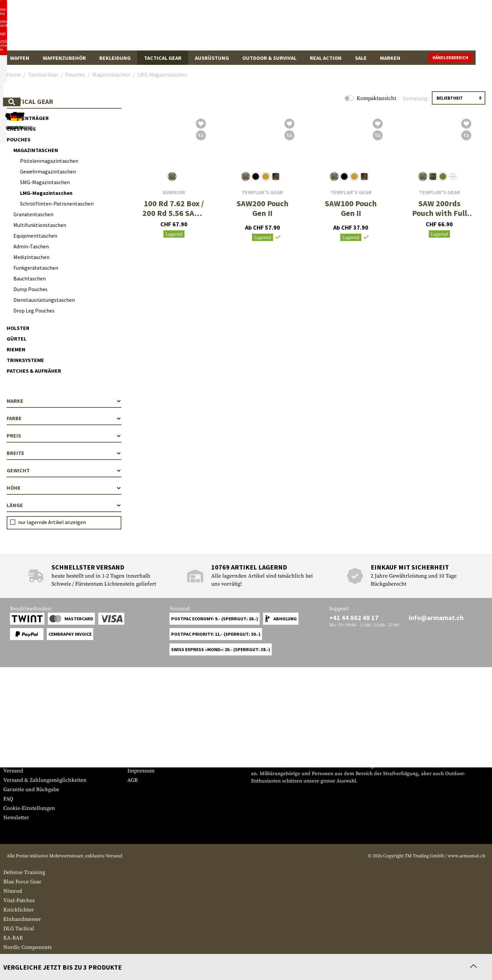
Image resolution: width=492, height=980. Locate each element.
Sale (361, 58)
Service (16, 739)
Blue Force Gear (22, 882)
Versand (13, 771)
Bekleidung (115, 58)
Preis (64, 436)
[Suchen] (300, 28)
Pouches (19, 139)
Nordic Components (28, 947)
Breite (64, 453)
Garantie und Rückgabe (31, 789)
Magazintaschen (36, 150)
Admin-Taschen (31, 246)
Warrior (174, 192)
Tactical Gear (163, 58)
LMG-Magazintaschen (46, 193)
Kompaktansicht (376, 98)
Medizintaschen (31, 257)
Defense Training (24, 872)
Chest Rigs (21, 129)
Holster (18, 328)
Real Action (326, 58)
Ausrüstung (212, 58)
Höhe (64, 488)
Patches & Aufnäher (34, 371)
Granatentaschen (33, 214)
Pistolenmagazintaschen (49, 161)
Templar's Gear (262, 192)
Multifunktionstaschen (40, 225)
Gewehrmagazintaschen (48, 171)
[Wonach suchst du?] (222, 28)
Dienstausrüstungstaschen (44, 300)
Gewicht (64, 470)
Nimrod (13, 891)
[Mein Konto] (396, 28)
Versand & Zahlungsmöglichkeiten (45, 780)
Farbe (64, 418)
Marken (390, 58)
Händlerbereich (467, 58)
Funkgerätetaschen (36, 268)
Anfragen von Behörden (156, 761)
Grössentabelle (21, 752)
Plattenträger (28, 118)
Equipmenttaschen (35, 236)
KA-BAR (13, 938)
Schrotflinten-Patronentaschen (57, 204)
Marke (64, 401)
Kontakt (13, 761)
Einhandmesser (22, 919)
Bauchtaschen (30, 278)
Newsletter (16, 818)
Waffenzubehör (64, 58)
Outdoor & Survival (269, 58)
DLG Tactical (19, 929)
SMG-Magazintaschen (45, 182)
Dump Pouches (30, 289)
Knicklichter (19, 910)
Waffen (20, 58)
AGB (133, 780)
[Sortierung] (459, 98)
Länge (64, 505)
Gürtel (17, 339)
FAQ (8, 799)
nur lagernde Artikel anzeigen (52, 522)
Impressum (141, 771)
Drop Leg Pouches (34, 311)
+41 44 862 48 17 (354, 618)
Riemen (16, 349)
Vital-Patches (19, 900)
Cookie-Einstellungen (29, 808)
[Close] (333, 6)
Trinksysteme (25, 360)
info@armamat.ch (436, 618)
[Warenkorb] (450, 28)
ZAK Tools (16, 957)
